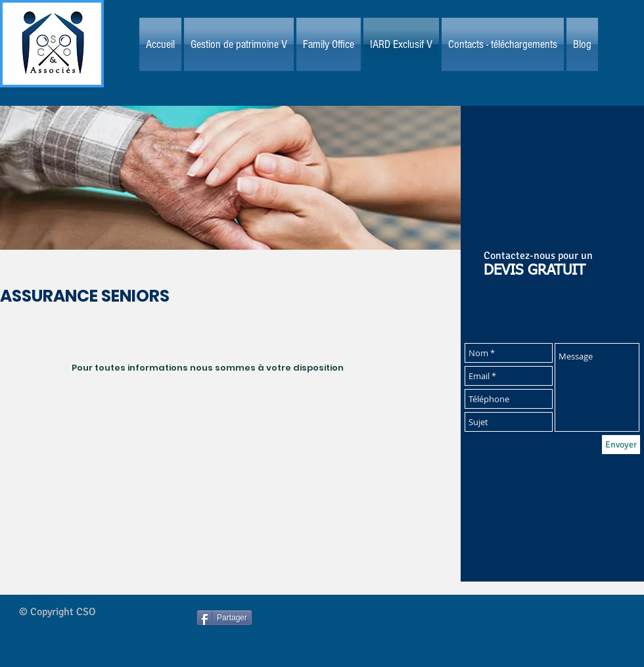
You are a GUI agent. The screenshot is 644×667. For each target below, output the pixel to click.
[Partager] (224, 618)
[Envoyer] (621, 445)
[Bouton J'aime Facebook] (350, 630)
